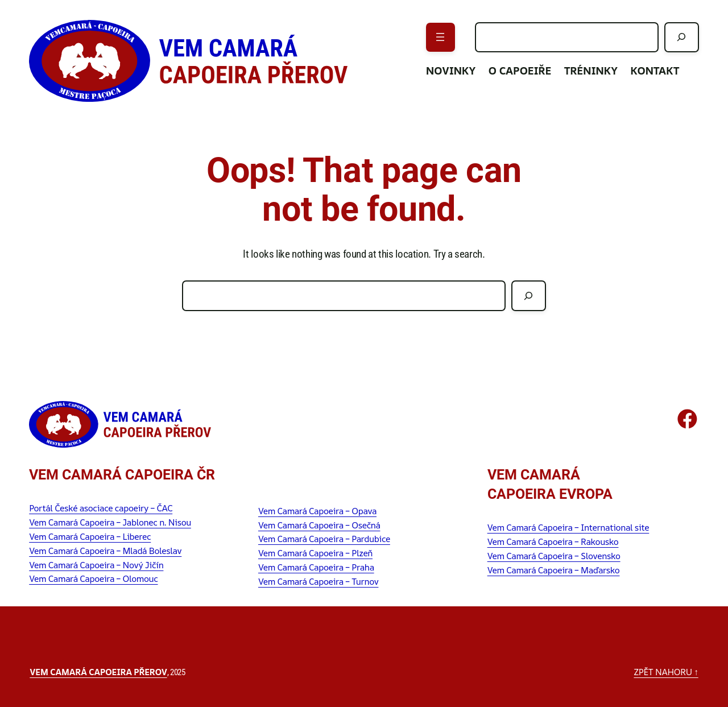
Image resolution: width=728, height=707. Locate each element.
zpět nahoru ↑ (666, 672)
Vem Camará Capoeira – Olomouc (93, 579)
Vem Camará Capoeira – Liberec (90, 537)
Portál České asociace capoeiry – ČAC (101, 508)
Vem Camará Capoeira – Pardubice (324, 539)
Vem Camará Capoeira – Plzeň (315, 553)
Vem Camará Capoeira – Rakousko (553, 542)
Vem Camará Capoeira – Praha (316, 567)
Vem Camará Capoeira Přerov (98, 672)
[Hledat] (682, 37)
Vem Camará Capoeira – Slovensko (554, 556)
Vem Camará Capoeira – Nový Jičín (96, 565)
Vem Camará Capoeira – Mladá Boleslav (105, 551)
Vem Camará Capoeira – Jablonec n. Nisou (110, 522)
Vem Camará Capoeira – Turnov (318, 582)
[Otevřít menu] (440, 37)
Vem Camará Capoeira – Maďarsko (554, 570)
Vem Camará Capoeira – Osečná (319, 525)
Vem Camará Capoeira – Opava (317, 511)
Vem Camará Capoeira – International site (568, 528)
